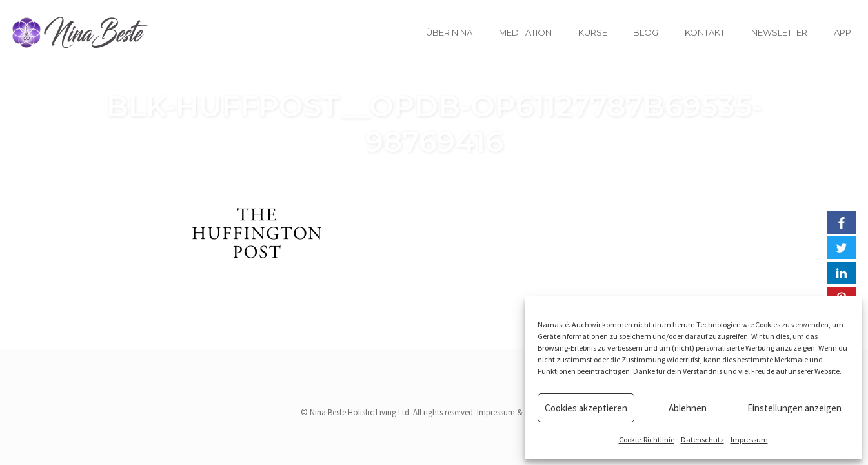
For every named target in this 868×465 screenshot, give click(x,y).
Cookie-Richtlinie (647, 439)
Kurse (593, 32)
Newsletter (779, 32)
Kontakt (705, 32)
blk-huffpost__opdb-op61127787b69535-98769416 (434, 123)
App (843, 32)
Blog (646, 32)
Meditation (525, 32)
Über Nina (449, 32)
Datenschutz (702, 439)
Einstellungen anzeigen (794, 408)
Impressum (749, 439)
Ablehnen (688, 408)
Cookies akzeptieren (586, 408)
